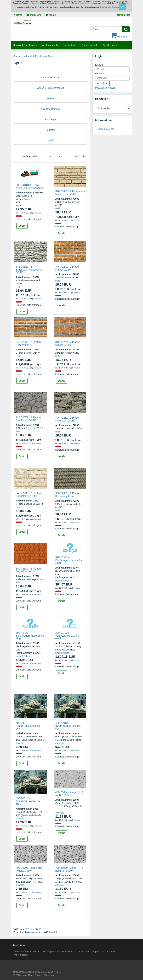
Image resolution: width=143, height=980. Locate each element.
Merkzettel (123, 15)
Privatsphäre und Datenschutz (58, 952)
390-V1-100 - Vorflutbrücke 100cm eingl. (67, 636)
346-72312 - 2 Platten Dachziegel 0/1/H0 (28, 570)
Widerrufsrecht (21, 955)
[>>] (41, 929)
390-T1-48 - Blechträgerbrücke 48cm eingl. (69, 560)
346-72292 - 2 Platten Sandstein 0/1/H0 (28, 495)
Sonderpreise (110, 45)
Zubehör (50, 140)
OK (123, 7)
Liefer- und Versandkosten (27, 952)
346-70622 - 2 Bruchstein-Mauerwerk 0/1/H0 (29, 270)
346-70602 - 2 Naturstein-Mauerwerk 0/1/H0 (70, 193)
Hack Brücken (62, 581)
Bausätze (50, 130)
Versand (37, 213)
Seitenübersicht (106, 129)
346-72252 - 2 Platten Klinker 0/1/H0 (28, 344)
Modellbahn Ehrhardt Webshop (38, 975)
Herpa (19, 206)
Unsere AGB (83, 952)
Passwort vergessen (105, 88)
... (33, 929)
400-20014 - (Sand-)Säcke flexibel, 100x (29, 801)
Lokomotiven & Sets (50, 77)
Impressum (34, 15)
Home (18, 15)
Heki (57, 208)
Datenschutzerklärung (109, 7)
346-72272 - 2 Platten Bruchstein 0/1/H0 (28, 419)
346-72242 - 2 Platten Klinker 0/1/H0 (68, 268)
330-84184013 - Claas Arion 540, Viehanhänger (30, 187)
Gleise (51, 98)
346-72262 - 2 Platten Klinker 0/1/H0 (68, 344)
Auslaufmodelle (50, 45)
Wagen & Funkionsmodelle (50, 88)
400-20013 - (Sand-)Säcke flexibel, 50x (68, 726)
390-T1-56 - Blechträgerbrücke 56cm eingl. (30, 636)
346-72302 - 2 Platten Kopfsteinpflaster (68, 495)
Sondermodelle (90, 45)
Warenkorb (120, 37)
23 (37, 929)
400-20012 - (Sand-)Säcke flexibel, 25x (29, 726)
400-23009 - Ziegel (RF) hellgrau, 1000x (69, 869)
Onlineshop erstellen (24, 972)
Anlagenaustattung (50, 109)
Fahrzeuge (50, 119)
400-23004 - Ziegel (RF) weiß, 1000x (69, 794)
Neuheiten (70, 45)
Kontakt (51, 15)
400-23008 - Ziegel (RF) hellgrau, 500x (30, 869)
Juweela (20, 743)
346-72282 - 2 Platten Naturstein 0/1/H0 (68, 419)
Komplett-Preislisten (25, 45)
